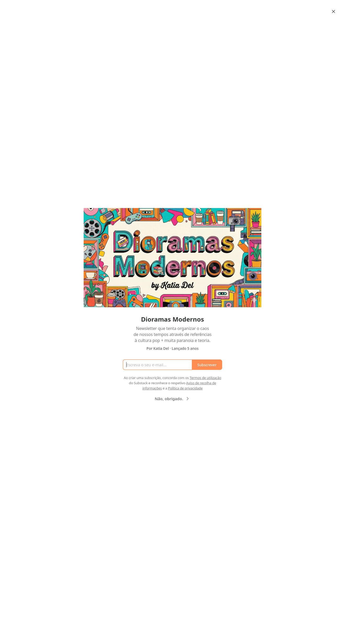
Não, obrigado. (172, 399)
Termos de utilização (206, 378)
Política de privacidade (185, 388)
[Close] (333, 11)
